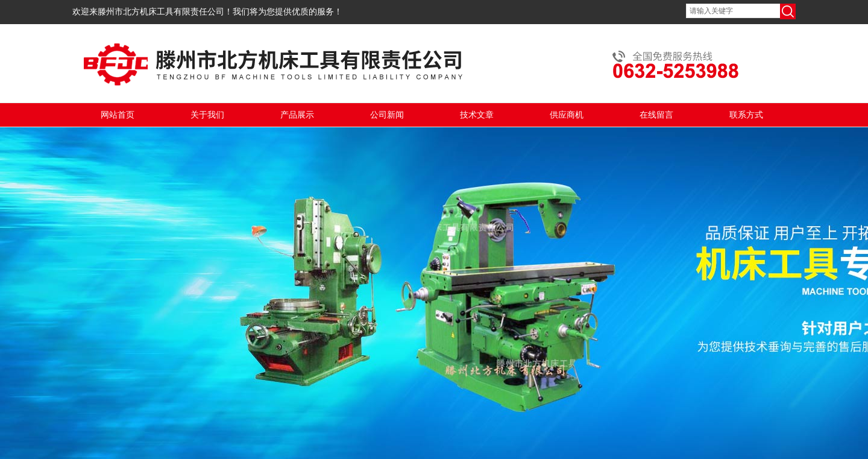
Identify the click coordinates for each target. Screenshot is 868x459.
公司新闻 (387, 115)
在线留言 (656, 115)
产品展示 (297, 115)
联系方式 (746, 115)
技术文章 (477, 115)
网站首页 (118, 115)
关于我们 (207, 115)
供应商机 (567, 115)
